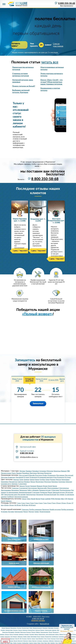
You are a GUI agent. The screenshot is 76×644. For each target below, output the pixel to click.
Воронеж (11, 641)
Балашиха (8, 628)
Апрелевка (17, 632)
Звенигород (23, 632)
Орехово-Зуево (9, 630)
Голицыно (29, 632)
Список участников (58, 44)
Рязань (39, 643)
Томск (8, 643)
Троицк (50, 632)
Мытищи (7, 634)
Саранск (43, 637)
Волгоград (20, 641)
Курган (49, 639)
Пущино (20, 630)
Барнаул (15, 637)
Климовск (56, 628)
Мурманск (24, 639)
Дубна (31, 628)
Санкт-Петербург (40, 639)
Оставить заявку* (19, 44)
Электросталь (42, 634)
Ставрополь (57, 641)
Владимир (26, 641)
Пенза (46, 643)
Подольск (15, 630)
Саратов (31, 643)
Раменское (25, 630)
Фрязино (42, 630)
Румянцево (16, 634)
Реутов (11, 634)
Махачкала (12, 639)
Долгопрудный (25, 628)
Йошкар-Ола (48, 637)
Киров (58, 639)
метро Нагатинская (50, 634)
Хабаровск (51, 641)
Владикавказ (34, 637)
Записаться (38, 404)
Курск (45, 639)
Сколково (27, 634)
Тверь (11, 643)
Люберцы (2, 634)
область (57, 634)
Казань (29, 637)
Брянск (30, 641)
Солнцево (32, 634)
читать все (50, 62)
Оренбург (53, 643)
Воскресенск (14, 628)
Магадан (29, 639)
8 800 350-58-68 (67, 3)
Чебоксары (20, 637)
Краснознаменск (44, 632)
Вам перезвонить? (67, 6)
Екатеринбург (25, 643)
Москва (3, 628)
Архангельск (46, 641)
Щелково (54, 630)
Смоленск (19, 643)
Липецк (33, 639)
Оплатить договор (38, 621)
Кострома (53, 639)
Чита (12, 637)
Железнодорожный (37, 628)
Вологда (16, 641)
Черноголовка (48, 630)
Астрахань (40, 641)
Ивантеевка (51, 628)
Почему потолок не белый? (24, 86)
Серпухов (38, 630)
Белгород (35, 641)
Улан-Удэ (17, 639)
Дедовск (38, 632)
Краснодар (7, 637)
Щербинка (21, 634)
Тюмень (2, 643)
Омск (57, 643)
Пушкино (33, 632)
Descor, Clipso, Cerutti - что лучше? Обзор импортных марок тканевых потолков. (52, 82)
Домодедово (11, 632)
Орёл (49, 643)
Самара (35, 643)
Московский (56, 632)
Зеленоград (5, 632)
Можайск (3, 630)
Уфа (21, 639)
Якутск (39, 637)
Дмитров (19, 628)
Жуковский (45, 628)
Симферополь (55, 637)
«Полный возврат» (38, 314)
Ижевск (25, 637)
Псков (42, 643)
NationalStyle (44, 624)
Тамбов (15, 643)
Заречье (36, 634)
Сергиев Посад (31, 630)
